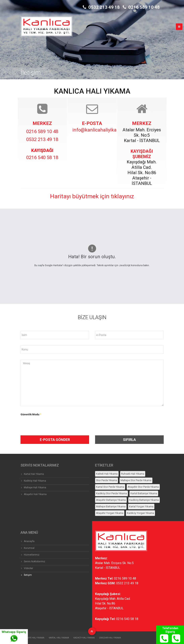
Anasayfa (29, 541)
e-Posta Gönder (55, 440)
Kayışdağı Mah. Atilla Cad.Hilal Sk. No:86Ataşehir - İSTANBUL (113, 603)
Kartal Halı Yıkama (34, 474)
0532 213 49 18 (101, 7)
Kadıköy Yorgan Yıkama (140, 513)
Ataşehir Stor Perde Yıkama (143, 487)
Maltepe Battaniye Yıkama (111, 506)
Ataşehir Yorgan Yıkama (110, 513)
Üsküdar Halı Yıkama (110, 638)
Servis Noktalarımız (35, 561)
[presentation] (53, 428)
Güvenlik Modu (31, 414)
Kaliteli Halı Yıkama (107, 474)
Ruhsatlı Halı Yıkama (133, 474)
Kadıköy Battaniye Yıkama (144, 500)
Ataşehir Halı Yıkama (35, 494)
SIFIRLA (129, 440)
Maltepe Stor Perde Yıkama (136, 480)
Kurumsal (29, 548)
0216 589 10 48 (141, 7)
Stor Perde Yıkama (107, 480)
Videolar (28, 568)
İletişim (28, 575)
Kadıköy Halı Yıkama (35, 481)
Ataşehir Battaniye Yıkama (111, 500)
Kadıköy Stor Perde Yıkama (111, 493)
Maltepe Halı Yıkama (35, 488)
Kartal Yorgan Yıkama (141, 506)
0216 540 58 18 (42, 157)
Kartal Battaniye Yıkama (144, 493)
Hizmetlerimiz (32, 555)
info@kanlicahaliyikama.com (103, 130)
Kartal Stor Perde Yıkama (110, 487)
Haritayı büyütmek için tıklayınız (92, 196)
